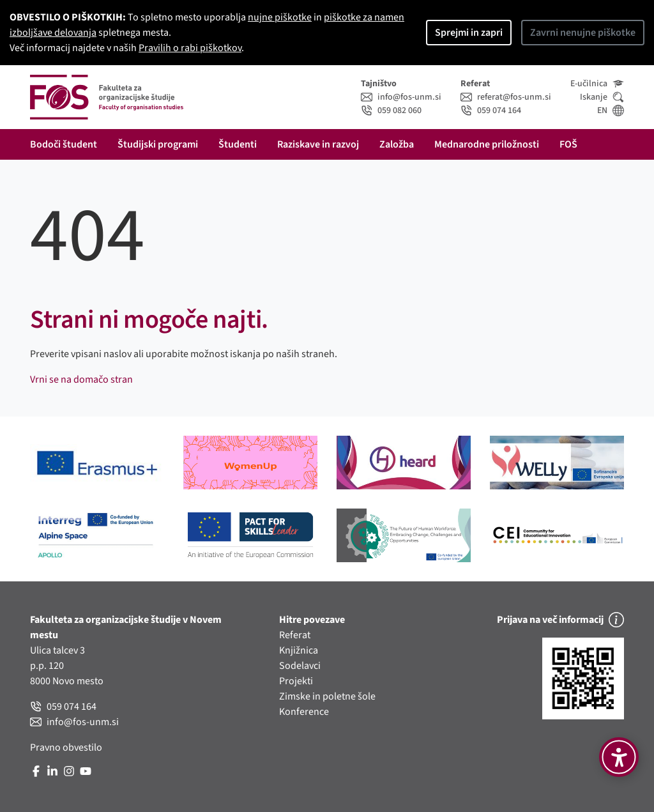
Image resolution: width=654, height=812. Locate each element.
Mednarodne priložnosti (487, 144)
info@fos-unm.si (401, 97)
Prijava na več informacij (560, 620)
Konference (304, 712)
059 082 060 (391, 111)
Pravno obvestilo (66, 747)
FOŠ (568, 144)
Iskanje (602, 97)
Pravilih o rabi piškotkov (190, 48)
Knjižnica (299, 650)
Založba (397, 144)
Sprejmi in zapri (469, 33)
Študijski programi (158, 144)
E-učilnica (597, 84)
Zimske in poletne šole (327, 696)
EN (611, 111)
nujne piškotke (280, 17)
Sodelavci (300, 666)
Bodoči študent (64, 144)
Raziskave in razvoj (318, 144)
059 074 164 (491, 111)
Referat (295, 635)
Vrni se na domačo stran (81, 379)
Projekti (296, 681)
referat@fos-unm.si (506, 97)
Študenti (238, 144)
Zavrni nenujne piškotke (583, 33)
